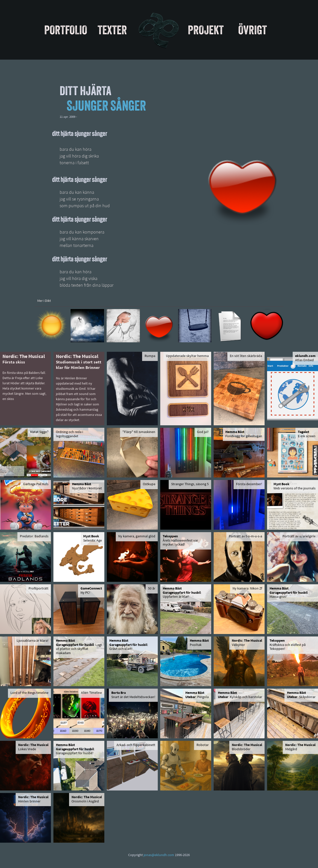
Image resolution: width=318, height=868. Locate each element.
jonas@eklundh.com (159, 855)
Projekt (206, 30)
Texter (112, 30)
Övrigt (253, 30)
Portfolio (66, 30)
